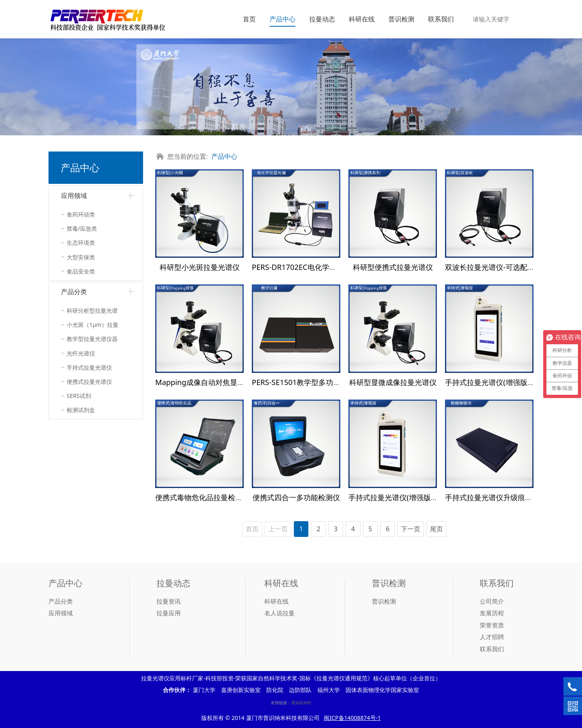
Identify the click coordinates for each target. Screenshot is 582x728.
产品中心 (283, 19)
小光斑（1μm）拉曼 (93, 325)
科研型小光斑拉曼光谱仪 (200, 267)
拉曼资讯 (169, 601)
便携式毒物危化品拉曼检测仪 (202, 497)
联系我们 (441, 19)
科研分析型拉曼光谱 (92, 310)
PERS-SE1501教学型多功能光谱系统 (311, 382)
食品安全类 (81, 271)
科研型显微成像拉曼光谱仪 (393, 382)
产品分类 (74, 292)
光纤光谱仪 (81, 353)
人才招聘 (492, 637)
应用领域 (74, 196)
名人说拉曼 (279, 613)
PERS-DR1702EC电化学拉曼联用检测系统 (320, 267)
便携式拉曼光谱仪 (89, 382)
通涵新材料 (301, 703)
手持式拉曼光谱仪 (89, 367)
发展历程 (492, 613)
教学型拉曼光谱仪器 (92, 339)
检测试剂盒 (81, 410)
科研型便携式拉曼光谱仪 (393, 267)
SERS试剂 (79, 396)
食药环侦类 (81, 214)
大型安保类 (81, 257)
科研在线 (362, 19)
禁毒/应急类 (82, 228)
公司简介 (492, 601)
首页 (249, 19)
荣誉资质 (492, 625)
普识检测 (401, 19)
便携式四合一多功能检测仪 (296, 497)
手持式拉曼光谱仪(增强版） (490, 382)
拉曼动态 (322, 19)
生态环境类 (81, 243)
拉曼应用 (169, 613)
